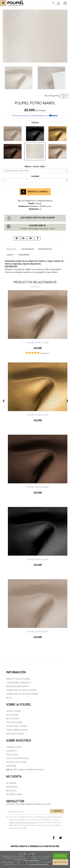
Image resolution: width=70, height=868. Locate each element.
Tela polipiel (13, 715)
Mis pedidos (12, 787)
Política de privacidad (18, 758)
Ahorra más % (35, 227)
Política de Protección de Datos (23, 823)
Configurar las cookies (39, 864)
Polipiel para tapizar (17, 726)
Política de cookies (16, 762)
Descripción (11, 249)
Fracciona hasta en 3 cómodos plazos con (35, 116)
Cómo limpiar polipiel (17, 730)
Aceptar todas (60, 856)
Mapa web (11, 766)
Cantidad (35, 176)
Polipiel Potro (55, 96)
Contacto (12, 751)
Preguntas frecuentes (18, 687)
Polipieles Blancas (45, 201)
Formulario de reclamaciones (22, 694)
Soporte (10, 255)
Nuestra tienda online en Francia (25, 770)
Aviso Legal (12, 755)
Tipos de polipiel (14, 722)
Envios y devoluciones (18, 679)
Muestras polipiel (15, 734)
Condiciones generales (19, 683)
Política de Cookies (32, 860)
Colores (35, 123)
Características (28, 249)
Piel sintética (13, 719)
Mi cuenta (11, 783)
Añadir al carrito (34, 192)
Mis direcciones (14, 794)
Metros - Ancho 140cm (35, 167)
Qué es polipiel (14, 711)
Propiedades (24, 255)
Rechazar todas (60, 862)
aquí (24, 828)
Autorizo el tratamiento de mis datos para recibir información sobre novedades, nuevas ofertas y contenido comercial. (34, 823)
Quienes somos (14, 747)
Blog (9, 698)
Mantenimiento (45, 249)
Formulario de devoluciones (21, 690)
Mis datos (11, 791)
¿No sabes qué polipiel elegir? (38, 218)
